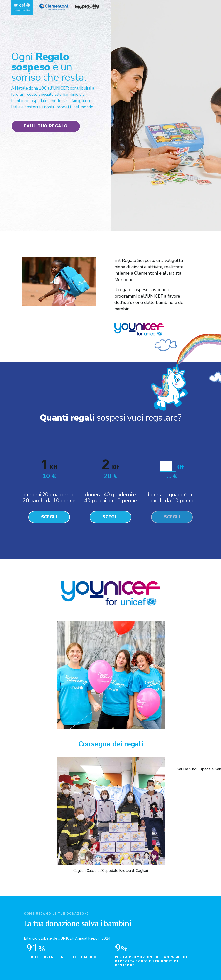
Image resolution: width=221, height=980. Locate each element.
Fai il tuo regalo (46, 126)
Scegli (49, 517)
